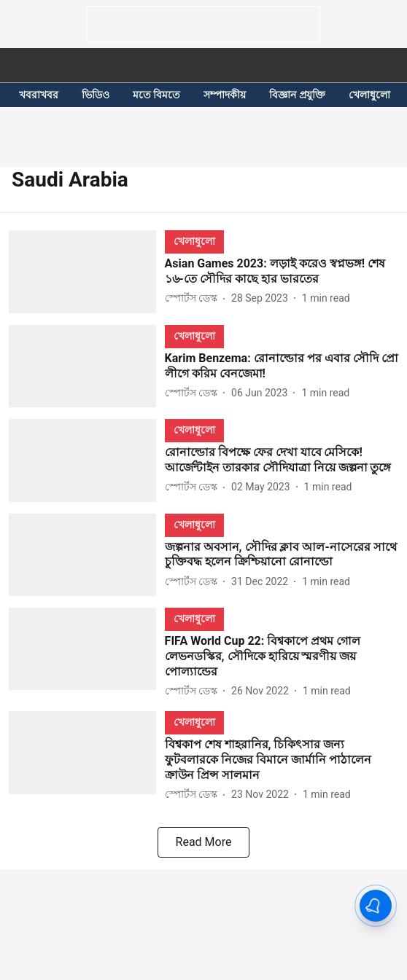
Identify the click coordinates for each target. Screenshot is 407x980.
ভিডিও (96, 95)
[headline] (282, 272)
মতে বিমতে (156, 95)
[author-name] (194, 298)
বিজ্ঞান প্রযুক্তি (297, 95)
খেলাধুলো (369, 95)
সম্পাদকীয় (225, 95)
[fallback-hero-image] (87, 271)
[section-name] (194, 241)
